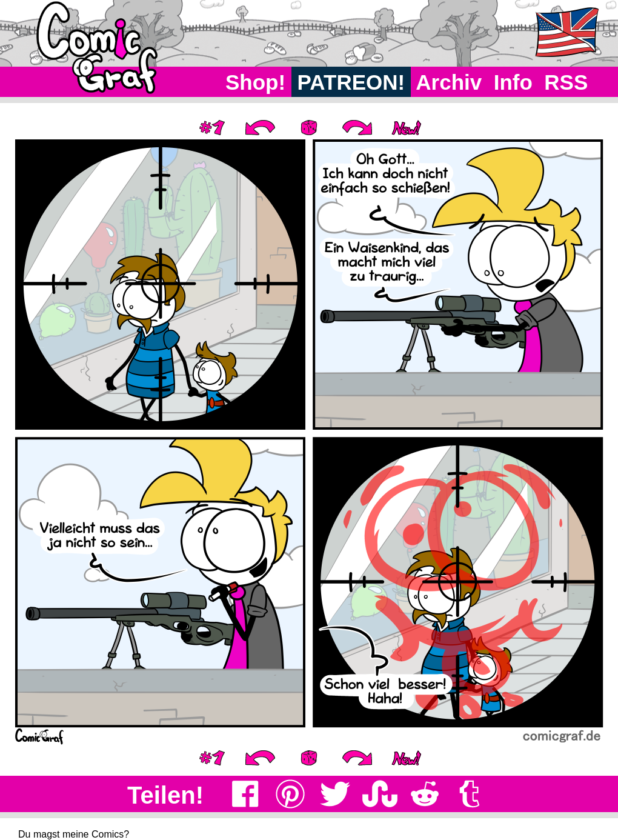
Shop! (255, 82)
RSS (566, 82)
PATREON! (351, 82)
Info (513, 82)
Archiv (449, 82)
